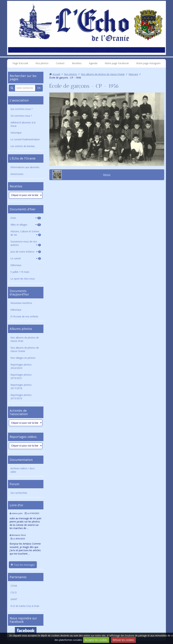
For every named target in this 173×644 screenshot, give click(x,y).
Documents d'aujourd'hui (19, 293)
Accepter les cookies (96, 640)
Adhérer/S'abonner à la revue (23, 124)
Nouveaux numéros (21, 303)
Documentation (21, 460)
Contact (60, 63)
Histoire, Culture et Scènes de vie (26, 233)
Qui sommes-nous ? (21, 109)
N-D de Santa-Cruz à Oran (25, 606)
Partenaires (18, 577)
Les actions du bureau (23, 146)
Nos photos (42, 63)
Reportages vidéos (23, 437)
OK (39, 88)
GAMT (14, 599)
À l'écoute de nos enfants (24, 316)
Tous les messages (23, 565)
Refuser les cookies (123, 640)
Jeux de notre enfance (26, 252)
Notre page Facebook (117, 63)
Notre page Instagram (148, 63)
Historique (16, 133)
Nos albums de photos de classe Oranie (25, 349)
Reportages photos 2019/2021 (21, 376)
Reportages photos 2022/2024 (21, 366)
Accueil (56, 74)
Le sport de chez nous (23, 279)
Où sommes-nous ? (21, 116)
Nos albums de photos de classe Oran (25, 339)
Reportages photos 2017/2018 (21, 386)
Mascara (133, 74)
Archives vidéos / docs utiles (23, 470)
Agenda (93, 63)
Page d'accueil (20, 63)
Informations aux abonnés (25, 167)
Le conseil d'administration (25, 139)
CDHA (14, 586)
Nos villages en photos (23, 358)
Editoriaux (16, 265)
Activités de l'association (19, 412)
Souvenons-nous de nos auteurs (26, 243)
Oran (26, 218)
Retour (107, 175)
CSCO (14, 592)
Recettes (77, 63)
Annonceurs (17, 174)
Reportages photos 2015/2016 (21, 397)
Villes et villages (26, 225)
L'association (19, 100)
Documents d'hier (23, 209)
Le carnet (26, 258)
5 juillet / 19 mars (20, 272)
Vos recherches (19, 493)
